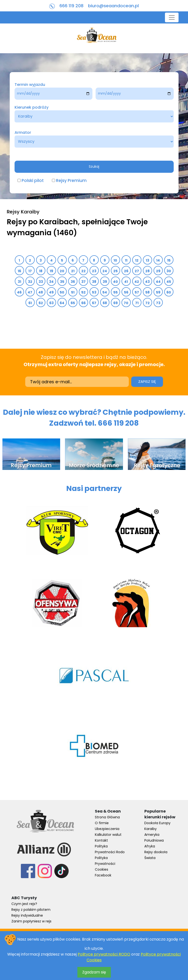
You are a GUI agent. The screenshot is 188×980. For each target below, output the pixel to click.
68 (105, 303)
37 (83, 282)
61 (30, 303)
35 (62, 282)
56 (126, 292)
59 (158, 292)
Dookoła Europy (157, 823)
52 (83, 292)
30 (169, 271)
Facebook (103, 875)
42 (137, 282)
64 (62, 303)
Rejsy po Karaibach (42, 222)
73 (158, 303)
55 (115, 292)
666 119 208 (71, 6)
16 (19, 271)
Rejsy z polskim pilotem (31, 910)
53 (94, 292)
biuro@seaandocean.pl (113, 6)
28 (147, 271)
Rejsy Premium (71, 181)
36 (73, 282)
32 (30, 282)
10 (115, 260)
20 (62, 271)
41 (126, 282)
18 (41, 271)
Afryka (150, 846)
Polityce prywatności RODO (104, 954)
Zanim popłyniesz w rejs (31, 921)
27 (137, 271)
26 (126, 271)
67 (94, 303)
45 (169, 282)
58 (147, 292)
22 (83, 271)
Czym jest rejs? (24, 904)
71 (137, 303)
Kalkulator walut (108, 835)
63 (51, 303)
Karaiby (151, 829)
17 (30, 271)
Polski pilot (33, 181)
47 (30, 292)
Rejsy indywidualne (27, 915)
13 (147, 260)
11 (126, 260)
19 (51, 271)
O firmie (102, 823)
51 (73, 292)
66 (83, 303)
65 (73, 303)
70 (126, 303)
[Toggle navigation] (172, 17)
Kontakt (101, 840)
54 (105, 292)
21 (73, 271)
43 (147, 282)
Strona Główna (107, 817)
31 (19, 282)
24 (105, 271)
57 (137, 292)
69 (115, 303)
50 (62, 292)
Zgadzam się (94, 972)
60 (169, 292)
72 (147, 303)
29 (158, 271)
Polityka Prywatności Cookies (105, 864)
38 (94, 282)
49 (51, 292)
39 (105, 282)
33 (41, 282)
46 (19, 292)
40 (115, 282)
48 (41, 292)
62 (41, 303)
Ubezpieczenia (107, 829)
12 (137, 260)
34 (51, 282)
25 (115, 271)
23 (94, 271)
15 (169, 260)
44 (158, 282)
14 (158, 260)
